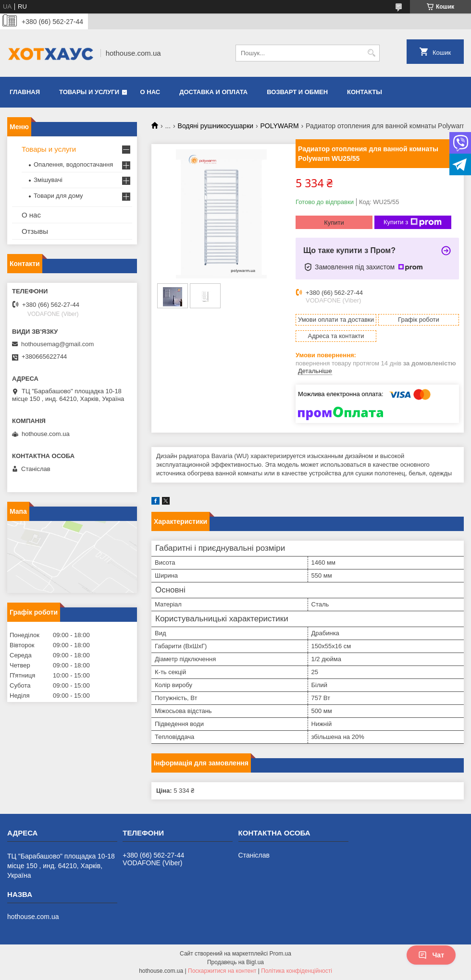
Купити (334, 223)
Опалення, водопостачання (73, 164)
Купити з (413, 222)
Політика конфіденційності (297, 971)
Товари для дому (58, 196)
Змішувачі (48, 180)
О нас (150, 92)
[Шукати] (371, 53)
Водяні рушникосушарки (216, 126)
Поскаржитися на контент (222, 971)
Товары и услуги (89, 92)
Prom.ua (280, 954)
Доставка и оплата (213, 92)
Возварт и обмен (297, 92)
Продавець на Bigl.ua (235, 962)
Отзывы (35, 231)
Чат (431, 955)
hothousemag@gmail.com (57, 344)
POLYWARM (280, 126)
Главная (25, 92)
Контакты (365, 92)
